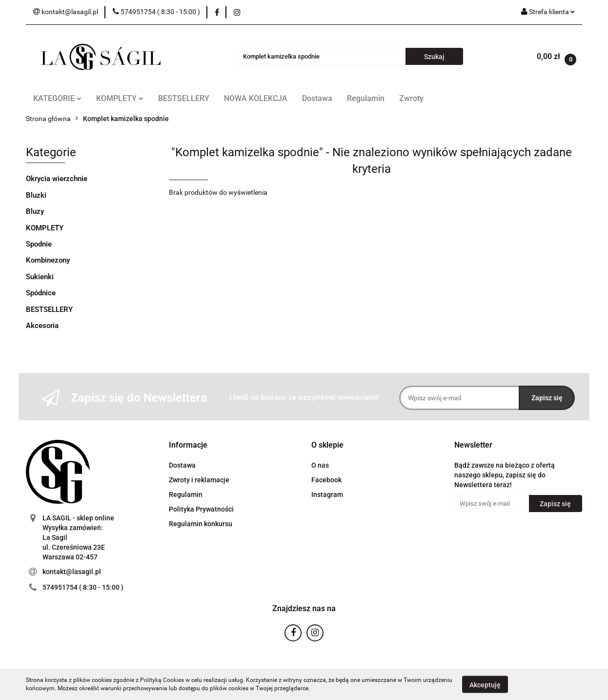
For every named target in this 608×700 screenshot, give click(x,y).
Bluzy (35, 211)
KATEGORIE (57, 98)
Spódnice (41, 293)
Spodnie (39, 244)
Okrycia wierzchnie (57, 179)
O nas (320, 465)
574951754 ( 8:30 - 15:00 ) (83, 587)
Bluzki (36, 195)
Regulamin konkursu (201, 524)
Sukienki (40, 277)
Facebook (326, 480)
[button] (188, 445)
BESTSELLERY (184, 98)
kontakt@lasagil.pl (72, 572)
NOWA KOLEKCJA (256, 98)
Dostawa (317, 98)
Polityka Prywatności (201, 509)
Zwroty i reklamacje (199, 480)
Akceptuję (485, 684)
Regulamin (366, 98)
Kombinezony (48, 260)
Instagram (327, 494)
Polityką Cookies (162, 680)
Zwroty (411, 98)
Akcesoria (42, 326)
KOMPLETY (120, 98)
